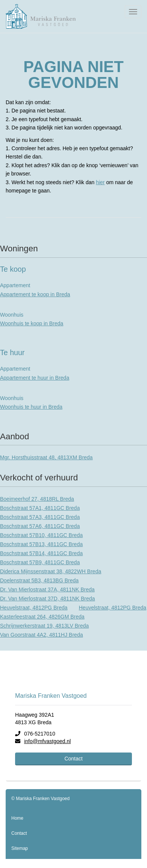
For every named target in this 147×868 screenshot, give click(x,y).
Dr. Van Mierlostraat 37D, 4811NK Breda (47, 599)
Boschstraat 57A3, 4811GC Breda (40, 517)
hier (100, 182)
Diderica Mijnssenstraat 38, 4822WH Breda (51, 571)
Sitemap (20, 848)
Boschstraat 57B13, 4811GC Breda (41, 544)
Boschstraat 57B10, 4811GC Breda (41, 535)
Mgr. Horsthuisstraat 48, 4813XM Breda (46, 457)
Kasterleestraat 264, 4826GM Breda (42, 617)
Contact (73, 759)
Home (17, 818)
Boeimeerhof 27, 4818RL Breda (37, 499)
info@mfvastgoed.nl (47, 741)
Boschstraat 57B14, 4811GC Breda (41, 553)
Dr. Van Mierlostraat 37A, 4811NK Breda (47, 589)
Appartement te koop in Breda (35, 294)
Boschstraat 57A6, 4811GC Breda (40, 526)
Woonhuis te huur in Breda (31, 407)
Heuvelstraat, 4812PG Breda (34, 608)
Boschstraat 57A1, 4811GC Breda (40, 508)
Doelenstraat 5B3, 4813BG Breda (39, 580)
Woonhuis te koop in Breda (32, 323)
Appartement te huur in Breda (35, 378)
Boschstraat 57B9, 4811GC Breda (40, 562)
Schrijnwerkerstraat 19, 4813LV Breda (44, 626)
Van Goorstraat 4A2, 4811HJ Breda (41, 635)
